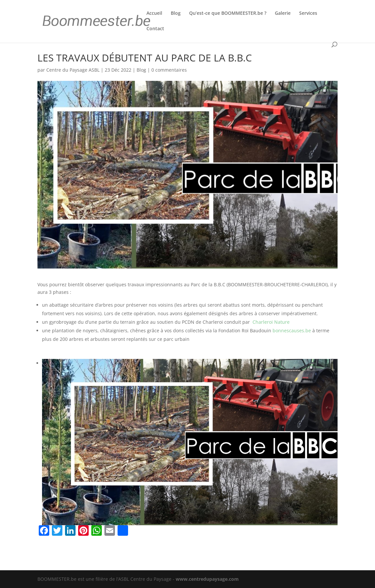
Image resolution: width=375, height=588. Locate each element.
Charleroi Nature (271, 322)
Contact (155, 29)
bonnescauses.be (292, 330)
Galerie (283, 13)
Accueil (154, 13)
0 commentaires (169, 70)
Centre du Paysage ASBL (73, 70)
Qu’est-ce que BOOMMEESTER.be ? (228, 13)
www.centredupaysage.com (207, 579)
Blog (176, 13)
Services (308, 13)
